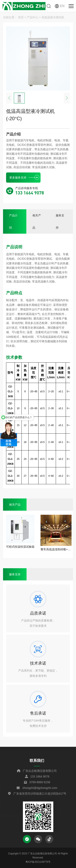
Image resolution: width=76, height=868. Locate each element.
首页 (21, 17)
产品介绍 (13, 221)
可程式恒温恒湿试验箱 (20, 547)
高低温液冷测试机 (53, 17)
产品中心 (33, 17)
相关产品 (37, 221)
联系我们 (37, 761)
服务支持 (60, 221)
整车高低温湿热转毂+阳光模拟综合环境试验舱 (56, 549)
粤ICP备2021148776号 (38, 862)
